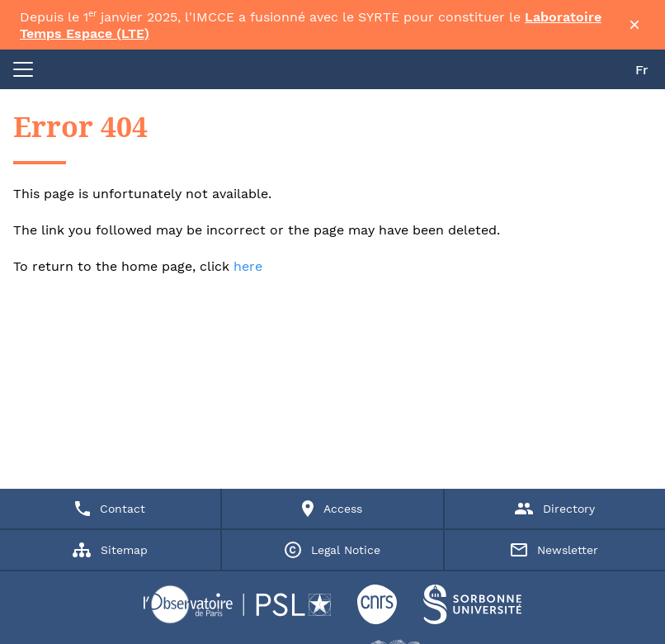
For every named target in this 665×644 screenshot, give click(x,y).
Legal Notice (332, 550)
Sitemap (110, 550)
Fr (642, 70)
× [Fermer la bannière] (634, 25)
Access (332, 509)
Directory (555, 509)
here (248, 266)
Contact (110, 509)
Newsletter (554, 550)
